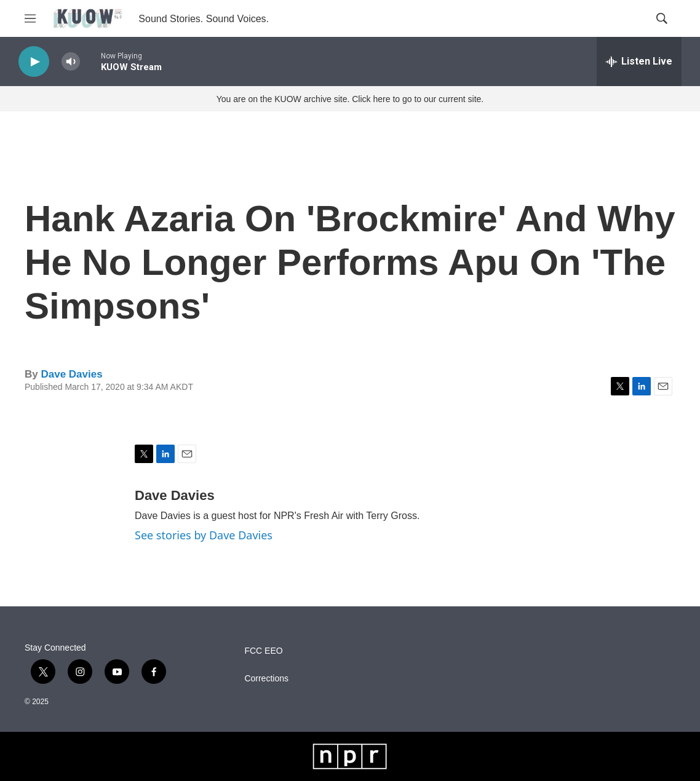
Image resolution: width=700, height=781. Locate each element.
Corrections (266, 679)
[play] (34, 62)
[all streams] (639, 61)
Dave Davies (71, 374)
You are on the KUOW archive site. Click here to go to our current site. (350, 99)
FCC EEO (263, 651)
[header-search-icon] (662, 18)
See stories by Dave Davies (204, 535)
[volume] (71, 62)
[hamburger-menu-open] (30, 18)
